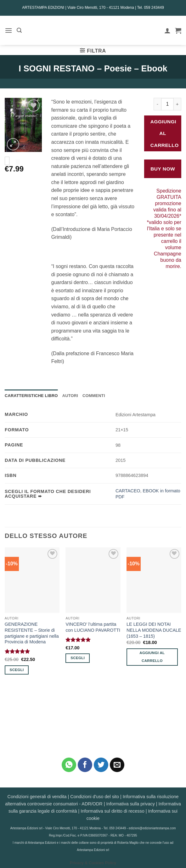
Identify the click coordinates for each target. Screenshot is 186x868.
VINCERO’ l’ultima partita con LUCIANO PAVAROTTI (93, 627)
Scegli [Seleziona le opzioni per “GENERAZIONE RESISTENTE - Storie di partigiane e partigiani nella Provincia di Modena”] (17, 670)
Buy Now (163, 169)
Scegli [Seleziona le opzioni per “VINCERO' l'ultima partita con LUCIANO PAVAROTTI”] (78, 658)
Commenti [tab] (94, 396)
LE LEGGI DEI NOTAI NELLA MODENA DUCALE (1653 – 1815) (154, 630)
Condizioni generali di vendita (37, 797)
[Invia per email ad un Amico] (117, 765)
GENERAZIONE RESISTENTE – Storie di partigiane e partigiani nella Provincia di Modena (32, 633)
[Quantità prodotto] (167, 104)
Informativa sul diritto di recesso (112, 811)
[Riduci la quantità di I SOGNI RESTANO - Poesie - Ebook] (157, 104)
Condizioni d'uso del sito (95, 797)
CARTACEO (128, 491)
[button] (8, 30)
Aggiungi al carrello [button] (152, 657)
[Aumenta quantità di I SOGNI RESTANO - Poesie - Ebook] (178, 104)
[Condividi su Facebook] (85, 765)
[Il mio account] (167, 31)
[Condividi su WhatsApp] (69, 765)
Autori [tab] (70, 396)
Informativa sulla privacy (130, 804)
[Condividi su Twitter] (101, 765)
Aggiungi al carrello (165, 133)
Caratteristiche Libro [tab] (31, 396)
